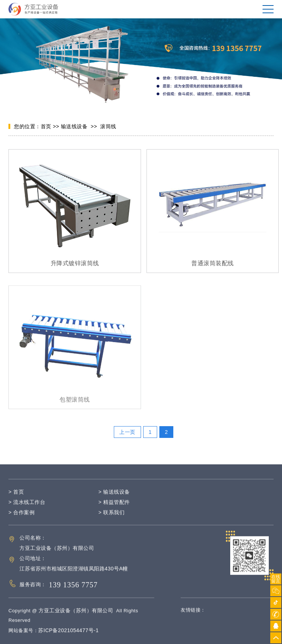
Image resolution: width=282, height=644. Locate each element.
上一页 (127, 432)
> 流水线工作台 (27, 509)
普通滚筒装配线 (213, 264)
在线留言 (276, 579)
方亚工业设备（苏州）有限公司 (76, 617)
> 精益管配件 (114, 509)
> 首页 (16, 499)
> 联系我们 (111, 519)
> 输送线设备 (114, 499)
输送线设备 (74, 127)
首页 (46, 127)
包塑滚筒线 (75, 406)
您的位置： (27, 127)
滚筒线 (108, 127)
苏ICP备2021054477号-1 (68, 637)
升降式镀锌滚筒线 (75, 264)
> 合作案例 (21, 519)
